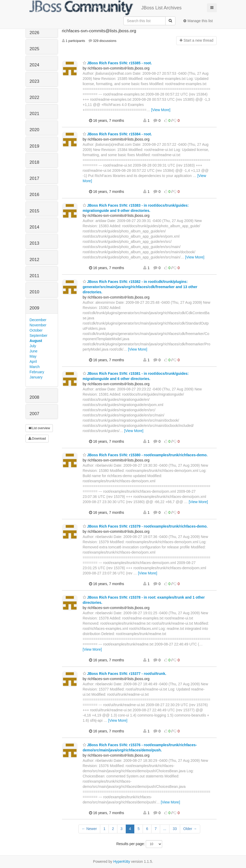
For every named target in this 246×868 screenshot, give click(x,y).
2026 (34, 33)
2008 (34, 397)
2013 (34, 243)
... (165, 829)
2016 (34, 195)
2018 (34, 162)
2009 (34, 308)
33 (175, 829)
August (36, 341)
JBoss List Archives (106, 8)
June (34, 351)
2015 (34, 211)
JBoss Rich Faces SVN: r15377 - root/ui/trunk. (125, 674)
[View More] (161, 110)
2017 (34, 178)
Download (37, 439)
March (35, 367)
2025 (34, 49)
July (33, 346)
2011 (34, 276)
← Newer (89, 829)
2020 (34, 130)
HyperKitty (122, 861)
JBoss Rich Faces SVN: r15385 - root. (117, 63)
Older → (190, 829)
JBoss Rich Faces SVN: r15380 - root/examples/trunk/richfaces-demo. (145, 455)
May (33, 356)
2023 (34, 81)
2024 (34, 65)
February (37, 372)
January (36, 377)
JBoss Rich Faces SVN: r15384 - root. (117, 134)
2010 (34, 292)
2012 (34, 260)
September (39, 335)
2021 (34, 114)
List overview (39, 428)
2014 (34, 227)
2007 (34, 414)
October (36, 330)
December (38, 320)
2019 (34, 146)
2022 (34, 97)
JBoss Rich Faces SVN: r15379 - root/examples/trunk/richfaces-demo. (145, 526)
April (33, 362)
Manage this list (198, 21)
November (38, 325)
